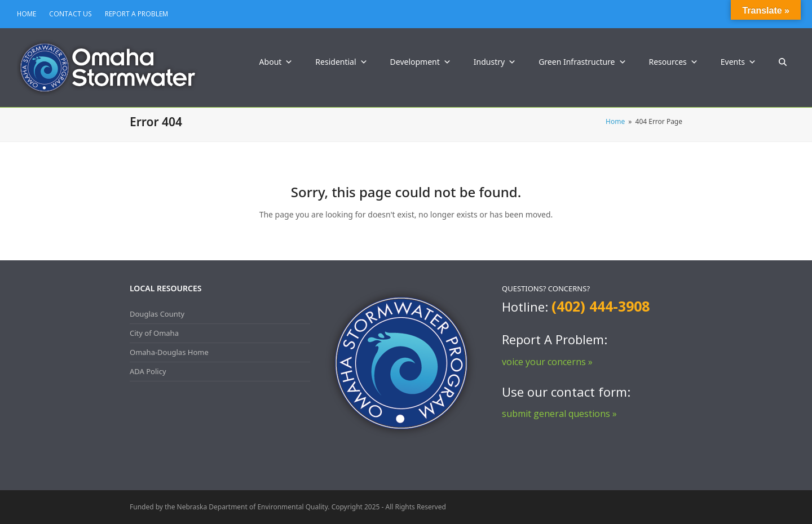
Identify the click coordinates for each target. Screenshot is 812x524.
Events (738, 62)
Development (421, 62)
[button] (783, 62)
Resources (674, 62)
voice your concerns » (547, 362)
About (276, 62)
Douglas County (157, 314)
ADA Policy (148, 371)
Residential (341, 62)
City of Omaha (154, 333)
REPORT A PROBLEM (136, 14)
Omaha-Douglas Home (169, 352)
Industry (495, 62)
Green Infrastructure (582, 62)
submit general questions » (559, 414)
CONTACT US (70, 14)
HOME (27, 14)
